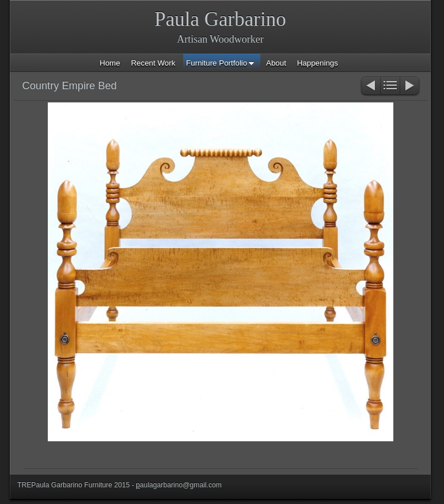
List (390, 87)
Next (410, 87)
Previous (370, 87)
